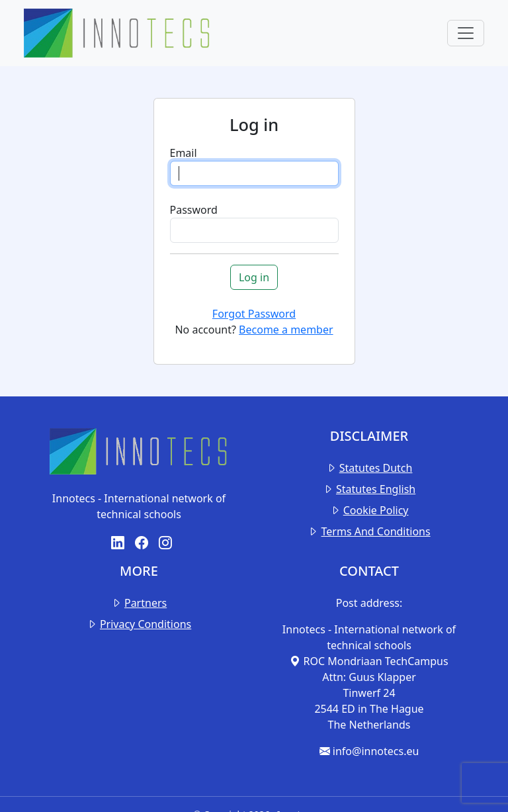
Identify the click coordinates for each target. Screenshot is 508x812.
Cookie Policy (376, 510)
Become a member (286, 330)
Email (184, 153)
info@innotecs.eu (369, 751)
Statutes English (376, 489)
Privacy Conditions (146, 624)
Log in (254, 277)
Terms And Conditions (376, 531)
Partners (146, 603)
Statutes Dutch (376, 468)
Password (194, 210)
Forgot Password (254, 314)
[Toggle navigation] (466, 33)
